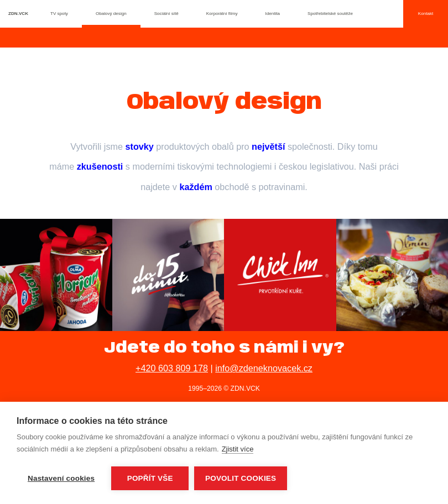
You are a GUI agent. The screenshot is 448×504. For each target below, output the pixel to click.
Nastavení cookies (61, 478)
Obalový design (111, 14)
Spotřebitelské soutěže (330, 14)
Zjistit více (238, 449)
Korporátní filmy (222, 14)
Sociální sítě (166, 14)
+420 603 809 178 (172, 368)
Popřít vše (150, 478)
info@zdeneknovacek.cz (264, 368)
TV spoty (59, 14)
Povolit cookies (241, 478)
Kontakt (426, 14)
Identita (273, 14)
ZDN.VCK (18, 14)
